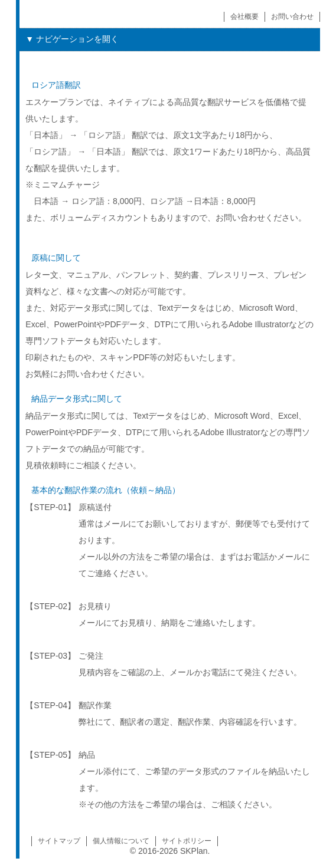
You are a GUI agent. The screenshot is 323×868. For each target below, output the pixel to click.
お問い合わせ (292, 17)
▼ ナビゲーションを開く (72, 39)
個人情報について (121, 841)
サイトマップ (59, 841)
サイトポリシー (187, 841)
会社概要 (244, 17)
